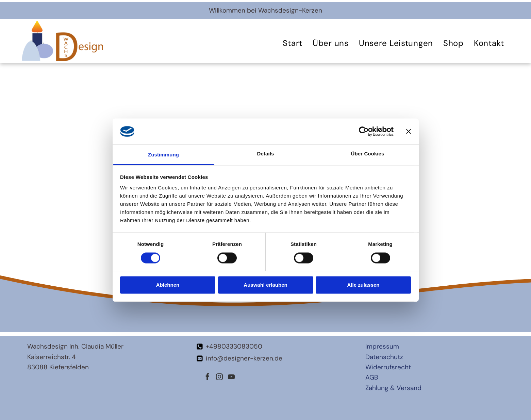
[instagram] (219, 378)
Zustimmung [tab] (163, 155)
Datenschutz (384, 357)
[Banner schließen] (409, 131)
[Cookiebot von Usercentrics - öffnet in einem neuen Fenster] (364, 131)
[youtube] (231, 378)
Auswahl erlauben (265, 285)
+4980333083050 (234, 346)
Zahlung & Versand (393, 388)
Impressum (382, 346)
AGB (372, 377)
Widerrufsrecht (388, 367)
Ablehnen (168, 285)
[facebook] (208, 378)
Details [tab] (266, 154)
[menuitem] (293, 43)
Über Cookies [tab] (368, 154)
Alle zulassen (363, 285)
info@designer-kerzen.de (244, 358)
